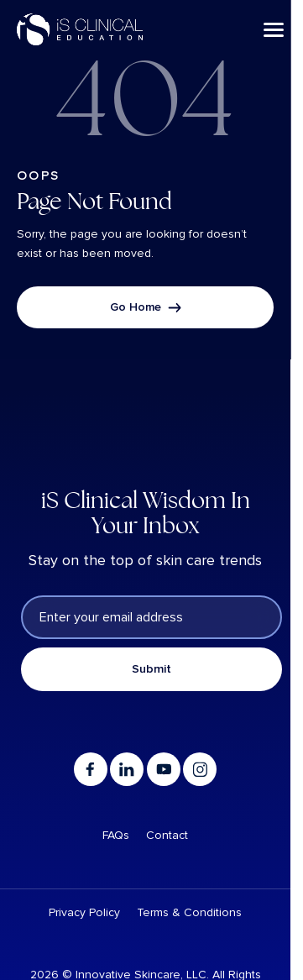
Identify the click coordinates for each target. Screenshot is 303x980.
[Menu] (274, 29)
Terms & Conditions (189, 912)
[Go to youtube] (164, 769)
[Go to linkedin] (127, 769)
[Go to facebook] (91, 769)
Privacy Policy (84, 912)
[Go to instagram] (200, 769)
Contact (167, 835)
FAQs (116, 835)
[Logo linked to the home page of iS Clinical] (80, 29)
